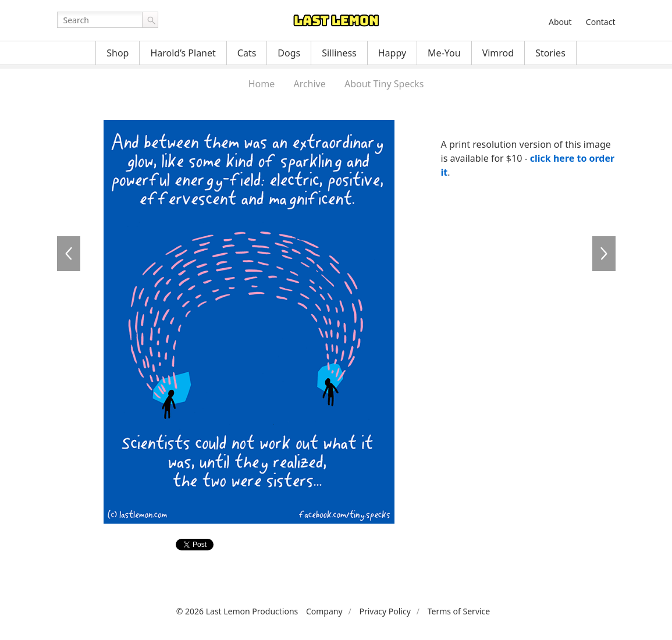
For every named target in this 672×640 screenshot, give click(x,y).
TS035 (604, 254)
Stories (550, 53)
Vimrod (498, 53)
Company (324, 611)
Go (150, 20)
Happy (392, 53)
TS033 (69, 254)
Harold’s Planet (183, 53)
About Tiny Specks (384, 84)
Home (262, 84)
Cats (247, 53)
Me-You (444, 53)
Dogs (289, 53)
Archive (309, 84)
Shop (118, 53)
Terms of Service (459, 611)
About (560, 22)
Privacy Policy (385, 611)
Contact (601, 22)
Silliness (339, 53)
